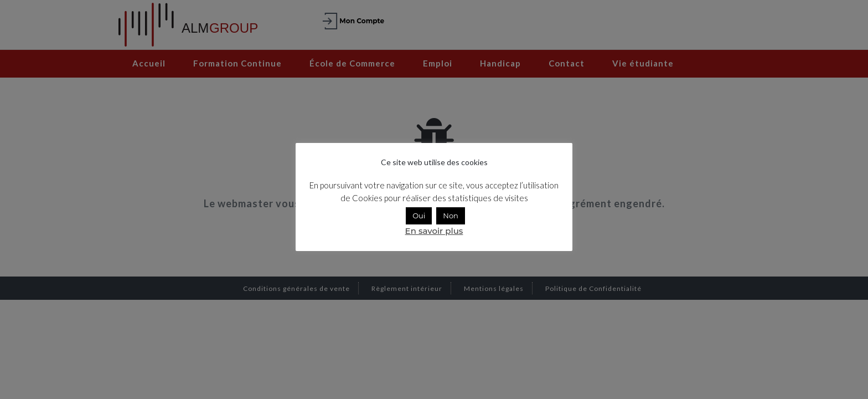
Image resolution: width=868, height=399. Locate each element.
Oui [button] (419, 216)
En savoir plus (434, 231)
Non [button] (451, 216)
